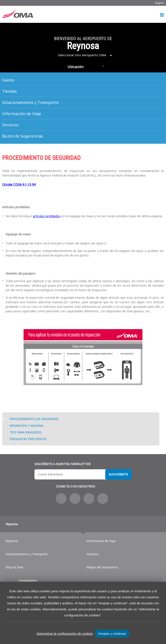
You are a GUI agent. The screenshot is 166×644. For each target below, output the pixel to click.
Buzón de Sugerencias (23, 136)
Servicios (10, 125)
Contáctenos (28, 581)
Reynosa (12, 524)
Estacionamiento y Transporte (30, 102)
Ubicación (75, 67)
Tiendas (10, 91)
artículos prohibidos (47, 216)
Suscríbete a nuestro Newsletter (62, 464)
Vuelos (8, 80)
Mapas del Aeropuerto (102, 567)
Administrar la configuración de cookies (65, 634)
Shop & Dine (14, 567)
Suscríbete (118, 474)
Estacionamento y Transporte (27, 554)
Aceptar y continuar (112, 634)
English (159, 3)
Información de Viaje (22, 114)
